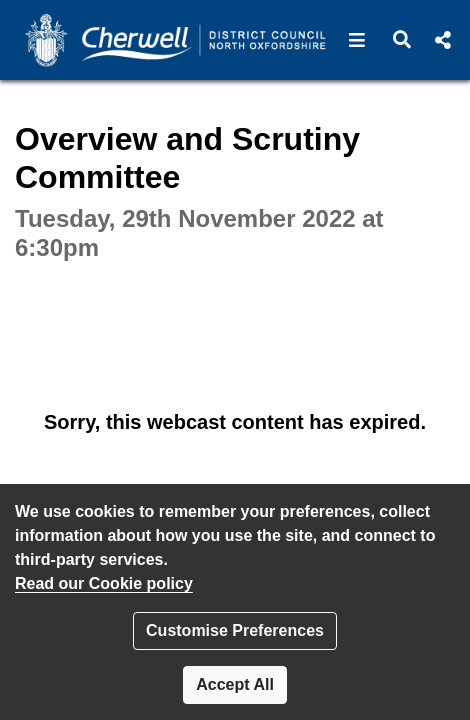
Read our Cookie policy (104, 583)
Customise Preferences (235, 630)
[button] (357, 40)
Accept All (235, 684)
